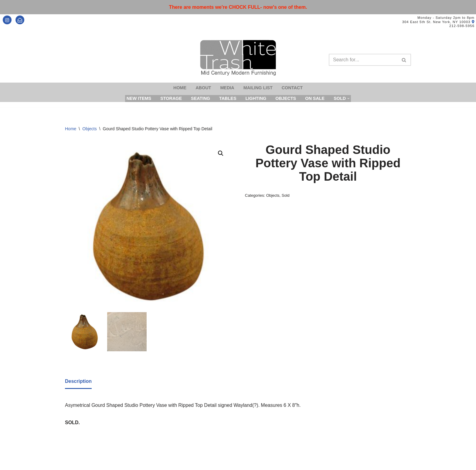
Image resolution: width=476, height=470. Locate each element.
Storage (171, 98)
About (203, 88)
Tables (228, 98)
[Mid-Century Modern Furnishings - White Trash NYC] (238, 58)
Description (78, 381)
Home (180, 88)
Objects (286, 98)
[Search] (363, 60)
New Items (139, 98)
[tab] (78, 382)
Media (227, 88)
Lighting (256, 98)
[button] (221, 153)
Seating (201, 98)
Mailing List (258, 88)
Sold (286, 195)
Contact (292, 88)
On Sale (315, 98)
